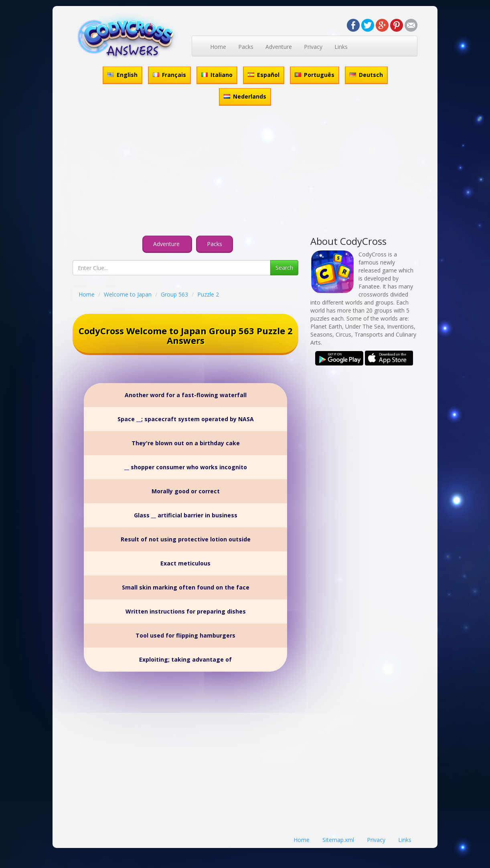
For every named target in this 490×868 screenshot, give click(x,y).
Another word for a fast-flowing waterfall (186, 395)
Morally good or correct (186, 491)
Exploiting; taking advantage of (185, 659)
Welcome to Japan (128, 294)
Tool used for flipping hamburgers (185, 635)
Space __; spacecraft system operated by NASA (186, 419)
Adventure (279, 47)
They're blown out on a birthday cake (186, 443)
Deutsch (366, 75)
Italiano (217, 75)
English (122, 75)
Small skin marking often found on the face (186, 587)
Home (218, 47)
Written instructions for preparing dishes (186, 611)
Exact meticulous (185, 563)
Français (169, 75)
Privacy (313, 47)
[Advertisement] (245, 172)
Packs (246, 47)
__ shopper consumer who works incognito (186, 467)
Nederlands (245, 96)
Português (315, 75)
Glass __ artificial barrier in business (186, 515)
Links (341, 47)
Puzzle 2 (208, 294)
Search (284, 267)
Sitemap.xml (338, 840)
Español (264, 75)
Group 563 (174, 294)
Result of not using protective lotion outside (186, 539)
